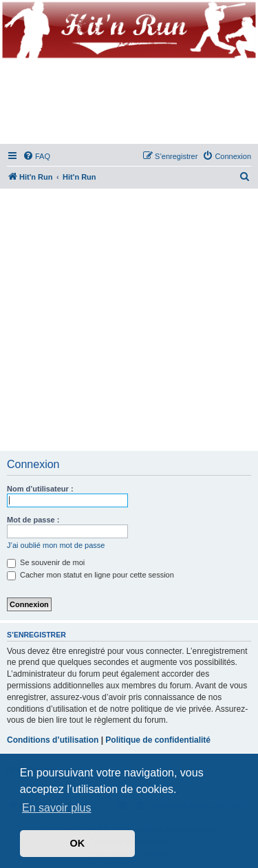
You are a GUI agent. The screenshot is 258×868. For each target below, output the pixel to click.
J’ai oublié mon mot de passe (56, 545)
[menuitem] (36, 156)
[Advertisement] (129, 320)
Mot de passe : (33, 520)
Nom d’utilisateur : (40, 489)
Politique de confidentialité (158, 740)
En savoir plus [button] (57, 808)
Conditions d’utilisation (53, 740)
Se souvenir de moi (46, 562)
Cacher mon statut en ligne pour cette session (90, 575)
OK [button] (78, 843)
